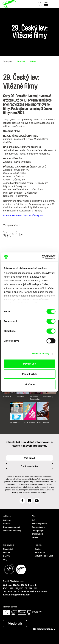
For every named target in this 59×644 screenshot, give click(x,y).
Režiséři (36, 537)
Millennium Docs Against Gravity (35, 398)
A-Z (34, 520)
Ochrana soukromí (11, 527)
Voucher (7, 552)
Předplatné (8, 549)
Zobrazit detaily (41, 354)
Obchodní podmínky (12, 531)
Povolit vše (29, 364)
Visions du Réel (43, 422)
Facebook (21, 61)
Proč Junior (40, 552)
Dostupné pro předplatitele (38, 532)
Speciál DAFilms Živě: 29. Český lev (23, 215)
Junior (38, 549)
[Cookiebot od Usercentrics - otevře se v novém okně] (42, 257)
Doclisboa (20, 396)
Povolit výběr (29, 374)
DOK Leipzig (48, 396)
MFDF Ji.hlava (29, 422)
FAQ (5, 559)
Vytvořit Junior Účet (44, 556)
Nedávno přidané (40, 524)
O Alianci (7, 520)
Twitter (33, 61)
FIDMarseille (15, 422)
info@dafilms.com (21, 595)
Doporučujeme (39, 527)
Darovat (7, 556)
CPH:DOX (7, 396)
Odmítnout (30, 384)
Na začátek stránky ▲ (45, 629)
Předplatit (15, 624)
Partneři (7, 524)
